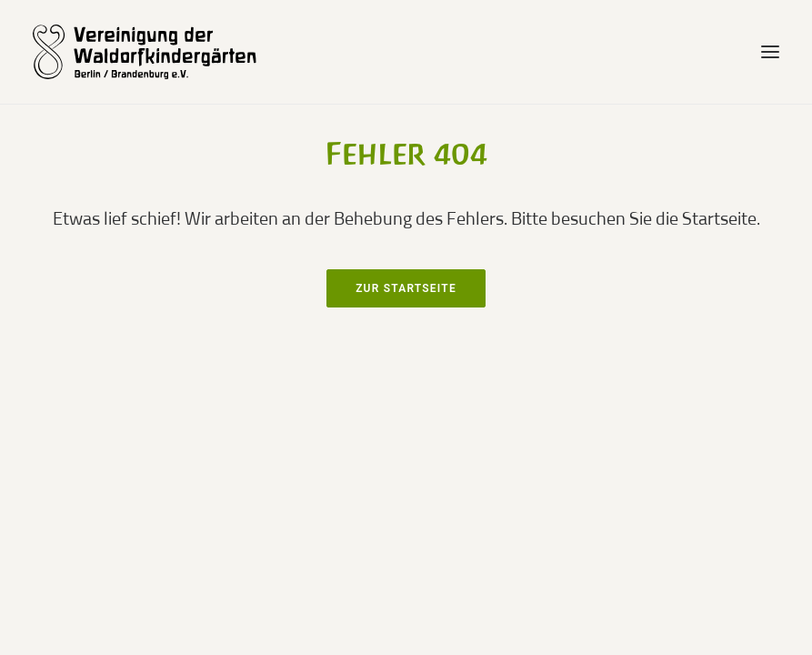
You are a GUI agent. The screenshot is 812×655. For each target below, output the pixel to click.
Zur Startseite (406, 288)
